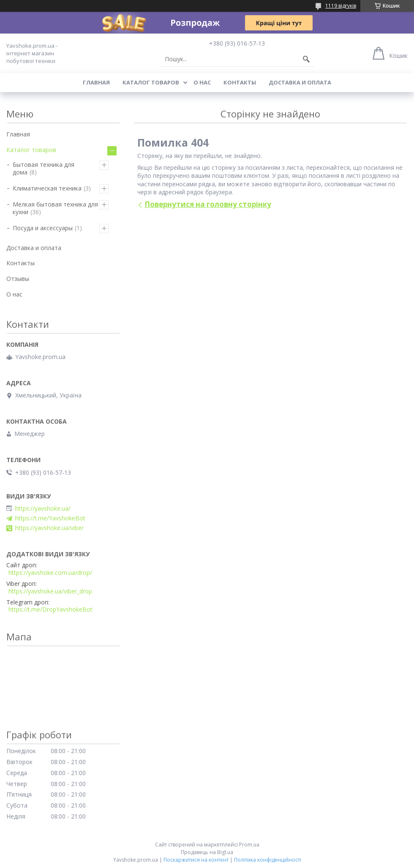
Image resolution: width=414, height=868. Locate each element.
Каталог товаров (151, 82)
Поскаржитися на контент (196, 860)
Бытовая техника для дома (44, 168)
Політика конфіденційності (268, 860)
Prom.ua (249, 845)
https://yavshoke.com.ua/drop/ (50, 573)
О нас (202, 82)
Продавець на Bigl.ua (207, 852)
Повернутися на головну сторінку (208, 204)
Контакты (240, 82)
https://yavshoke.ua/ (43, 509)
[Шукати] (306, 59)
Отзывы (18, 279)
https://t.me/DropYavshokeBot (50, 610)
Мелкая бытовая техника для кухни (55, 208)
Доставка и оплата (300, 82)
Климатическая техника (47, 188)
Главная (96, 82)
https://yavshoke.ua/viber (49, 528)
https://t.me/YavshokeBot (50, 518)
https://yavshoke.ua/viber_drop (50, 591)
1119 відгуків (341, 6)
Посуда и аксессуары (43, 228)
